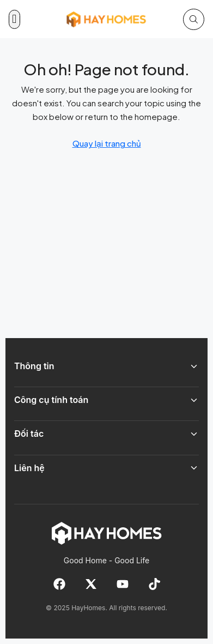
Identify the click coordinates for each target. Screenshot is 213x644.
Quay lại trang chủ (107, 143)
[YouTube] (123, 584)
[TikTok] (154, 584)
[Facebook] (59, 584)
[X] (91, 584)
